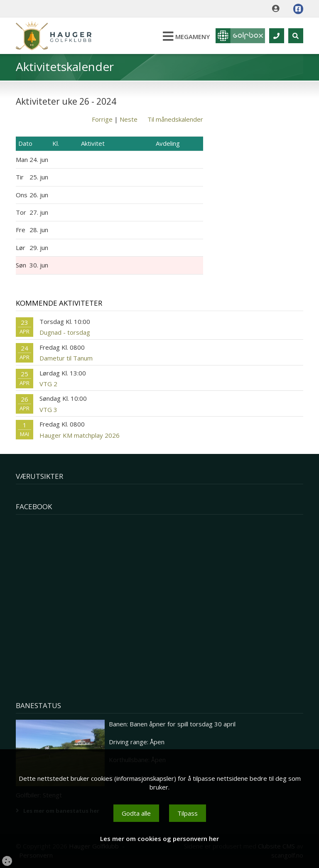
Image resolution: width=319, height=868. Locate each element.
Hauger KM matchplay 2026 (80, 435)
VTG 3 (48, 409)
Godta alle (136, 813)
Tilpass (188, 813)
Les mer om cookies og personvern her (159, 839)
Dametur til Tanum (66, 358)
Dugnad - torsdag (65, 332)
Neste (129, 119)
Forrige (102, 119)
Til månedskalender (175, 119)
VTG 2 (48, 384)
